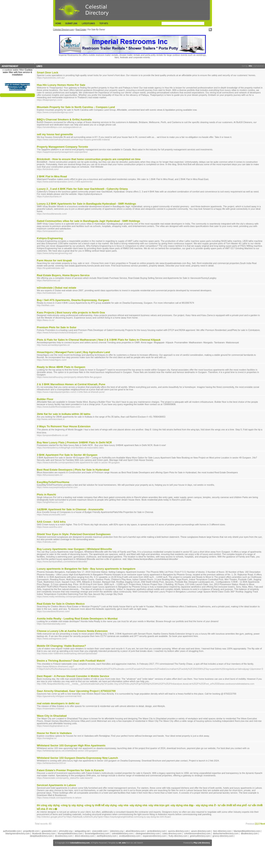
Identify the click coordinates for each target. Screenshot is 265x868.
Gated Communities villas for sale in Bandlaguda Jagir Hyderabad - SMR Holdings (88, 221)
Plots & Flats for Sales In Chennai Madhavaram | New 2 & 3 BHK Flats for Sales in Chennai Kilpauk (99, 340)
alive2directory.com (135, 831)
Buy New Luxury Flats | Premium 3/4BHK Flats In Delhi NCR (74, 442)
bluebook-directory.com (44, 833)
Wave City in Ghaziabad (52, 716)
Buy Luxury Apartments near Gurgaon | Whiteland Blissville (74, 549)
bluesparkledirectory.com (70, 833)
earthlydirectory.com (107, 836)
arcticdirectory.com (156, 831)
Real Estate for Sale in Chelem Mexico (61, 604)
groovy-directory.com (223, 836)
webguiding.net (82, 831)
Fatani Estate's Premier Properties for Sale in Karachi (70, 770)
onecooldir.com (100, 831)
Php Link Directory (202, 843)
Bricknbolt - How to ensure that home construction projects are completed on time (89, 159)
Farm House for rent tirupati (54, 260)
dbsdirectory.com (249, 833)
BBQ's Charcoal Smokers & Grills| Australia (64, 119)
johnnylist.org (66, 831)
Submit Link (71, 23)
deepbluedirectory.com (41, 836)
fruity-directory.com (178, 836)
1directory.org (116, 831)
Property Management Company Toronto (62, 147)
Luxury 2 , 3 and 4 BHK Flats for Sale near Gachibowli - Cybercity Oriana (82, 189)
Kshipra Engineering (50, 238)
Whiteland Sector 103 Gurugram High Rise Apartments (71, 745)
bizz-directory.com (222, 831)
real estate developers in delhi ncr (58, 703)
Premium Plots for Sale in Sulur (57, 327)
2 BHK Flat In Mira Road (52, 176)
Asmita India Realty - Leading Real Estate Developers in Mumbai (77, 619)
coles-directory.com (172, 833)
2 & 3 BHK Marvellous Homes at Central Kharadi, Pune (71, 384)
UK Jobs (122, 843)
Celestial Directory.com (64, 30)
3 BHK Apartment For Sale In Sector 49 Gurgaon (67, 455)
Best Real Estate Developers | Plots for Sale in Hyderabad (73, 470)
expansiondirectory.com (154, 836)
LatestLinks (88, 23)
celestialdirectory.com (122, 833)
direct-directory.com (84, 836)
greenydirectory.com (200, 836)
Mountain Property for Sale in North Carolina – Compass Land (76, 107)
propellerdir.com (31, 831)
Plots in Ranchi (46, 495)
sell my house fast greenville (55, 134)
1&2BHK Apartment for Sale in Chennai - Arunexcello (70, 509)
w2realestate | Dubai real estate (56, 288)
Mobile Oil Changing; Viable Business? (61, 646)
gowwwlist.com (49, 831)
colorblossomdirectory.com (197, 833)
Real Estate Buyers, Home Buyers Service (63, 275)
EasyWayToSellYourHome (53, 482)
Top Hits (104, 23)
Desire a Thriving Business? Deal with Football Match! (71, 661)
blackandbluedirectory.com (247, 831)
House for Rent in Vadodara (54, 733)
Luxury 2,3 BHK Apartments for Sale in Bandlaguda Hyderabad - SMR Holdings (86, 204)
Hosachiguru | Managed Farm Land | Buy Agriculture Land (73, 352)
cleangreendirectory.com (148, 833)
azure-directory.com (201, 831)
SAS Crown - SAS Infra (51, 522)
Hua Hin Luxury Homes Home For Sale (61, 85)
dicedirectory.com (64, 836)
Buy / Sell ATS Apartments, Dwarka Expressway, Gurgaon (73, 300)
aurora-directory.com (178, 831)
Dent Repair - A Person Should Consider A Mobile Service (73, 676)
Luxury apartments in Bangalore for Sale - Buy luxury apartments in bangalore (86, 569)
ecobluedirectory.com (130, 836)
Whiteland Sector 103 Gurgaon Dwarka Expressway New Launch (77, 758)
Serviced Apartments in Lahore (56, 785)
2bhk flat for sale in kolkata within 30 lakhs (64, 414)
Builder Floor (45, 399)
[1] (256, 824)
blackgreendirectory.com (18, 833)
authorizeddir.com (12, 831)
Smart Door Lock (48, 73)
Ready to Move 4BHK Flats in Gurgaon (61, 367)
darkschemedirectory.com (226, 833)
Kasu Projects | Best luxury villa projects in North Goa (71, 312)
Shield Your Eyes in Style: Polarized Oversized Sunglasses (74, 534)
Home (58, 23)
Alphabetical (258, 66)
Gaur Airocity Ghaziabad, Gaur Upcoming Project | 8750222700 (76, 691)
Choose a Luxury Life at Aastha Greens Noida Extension (72, 631)
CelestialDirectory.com (80, 843)
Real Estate (81, 30)
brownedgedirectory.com (97, 833)
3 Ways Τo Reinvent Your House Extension (64, 426)
